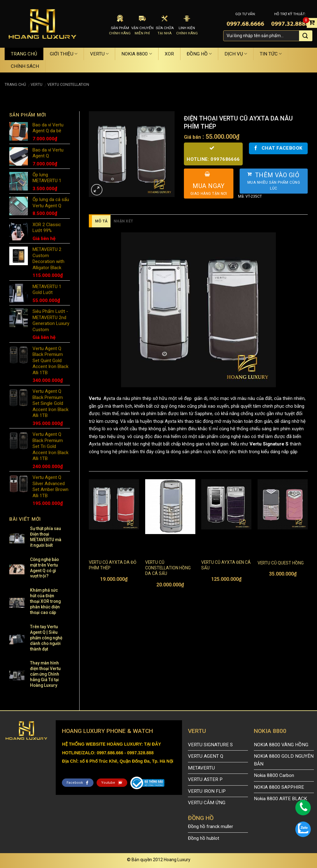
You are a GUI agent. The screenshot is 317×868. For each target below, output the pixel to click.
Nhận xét (123, 221)
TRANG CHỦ (24, 54)
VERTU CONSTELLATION (68, 85)
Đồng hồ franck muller (211, 826)
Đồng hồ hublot (204, 838)
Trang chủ (15, 85)
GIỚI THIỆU (64, 54)
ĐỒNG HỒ (199, 54)
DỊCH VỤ (236, 54)
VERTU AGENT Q (206, 756)
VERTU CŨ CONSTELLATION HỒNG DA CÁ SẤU (168, 568)
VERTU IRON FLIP (207, 791)
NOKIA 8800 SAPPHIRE (279, 787)
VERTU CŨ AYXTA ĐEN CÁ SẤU (226, 565)
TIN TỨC (271, 54)
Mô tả (101, 221)
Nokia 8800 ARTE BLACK (280, 799)
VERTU (99, 54)
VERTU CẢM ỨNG (207, 803)
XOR (169, 54)
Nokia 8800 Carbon (274, 775)
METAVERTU (201, 768)
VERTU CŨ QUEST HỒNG (281, 563)
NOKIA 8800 (137, 54)
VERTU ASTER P (205, 779)
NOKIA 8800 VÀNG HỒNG (281, 745)
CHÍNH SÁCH (25, 66)
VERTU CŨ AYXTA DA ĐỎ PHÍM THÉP (113, 565)
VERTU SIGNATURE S (210, 745)
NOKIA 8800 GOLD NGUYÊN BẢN (284, 760)
